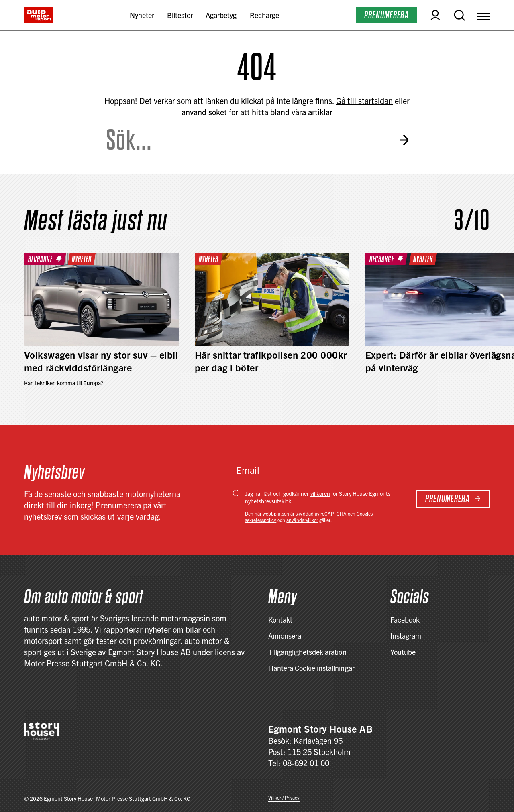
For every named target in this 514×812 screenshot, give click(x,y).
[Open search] (459, 15)
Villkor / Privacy (284, 797)
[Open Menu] (483, 15)
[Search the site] (248, 140)
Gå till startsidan (364, 100)
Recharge (264, 15)
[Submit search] (405, 140)
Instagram (406, 636)
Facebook (405, 620)
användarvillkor (302, 520)
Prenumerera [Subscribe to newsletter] (453, 498)
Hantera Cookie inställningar (311, 668)
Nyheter (142, 15)
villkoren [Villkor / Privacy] (320, 493)
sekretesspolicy (261, 520)
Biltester (180, 15)
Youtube (403, 652)
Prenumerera (387, 15)
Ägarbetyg (221, 15)
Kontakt (280, 620)
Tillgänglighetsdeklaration (307, 652)
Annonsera (285, 636)
